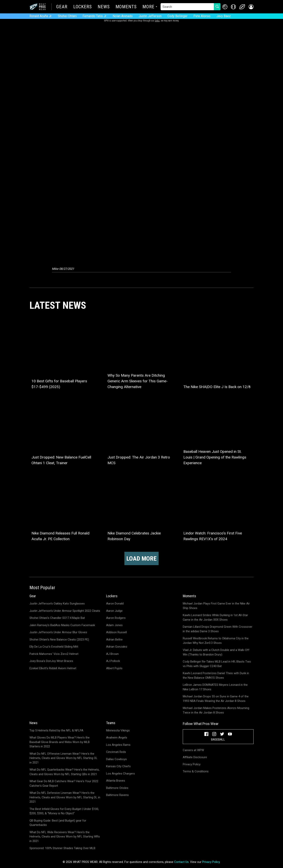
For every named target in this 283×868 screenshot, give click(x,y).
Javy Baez (224, 16)
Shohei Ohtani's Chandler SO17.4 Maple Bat (57, 618)
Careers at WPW (193, 750)
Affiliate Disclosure (195, 757)
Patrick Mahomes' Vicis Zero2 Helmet (54, 654)
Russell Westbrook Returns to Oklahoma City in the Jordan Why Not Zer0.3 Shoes (216, 641)
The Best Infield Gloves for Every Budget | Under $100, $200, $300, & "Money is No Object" (64, 811)
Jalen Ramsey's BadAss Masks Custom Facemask (62, 625)
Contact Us (181, 862)
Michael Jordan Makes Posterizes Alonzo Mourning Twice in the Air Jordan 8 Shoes (216, 710)
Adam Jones (114, 625)
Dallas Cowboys (116, 759)
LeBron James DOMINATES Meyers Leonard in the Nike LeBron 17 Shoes (215, 687)
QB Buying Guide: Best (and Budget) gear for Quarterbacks (58, 823)
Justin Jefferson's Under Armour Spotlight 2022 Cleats (65, 611)
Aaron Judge (114, 611)
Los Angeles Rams (118, 745)
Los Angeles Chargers (120, 774)
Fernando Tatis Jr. (95, 16)
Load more (141, 558)
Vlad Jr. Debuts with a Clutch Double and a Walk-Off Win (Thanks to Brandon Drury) (216, 652)
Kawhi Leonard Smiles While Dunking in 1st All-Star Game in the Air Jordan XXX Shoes (215, 617)
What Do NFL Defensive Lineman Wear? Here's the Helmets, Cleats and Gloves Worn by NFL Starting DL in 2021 (65, 797)
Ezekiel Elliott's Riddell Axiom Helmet (53, 668)
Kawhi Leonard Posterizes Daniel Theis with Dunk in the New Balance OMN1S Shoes (216, 675)
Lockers (83, 7)
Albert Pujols (114, 668)
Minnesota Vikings (118, 730)
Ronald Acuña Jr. (41, 16)
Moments (126, 7)
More (148, 7)
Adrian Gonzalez (117, 647)
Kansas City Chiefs (118, 766)
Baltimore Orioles (117, 788)
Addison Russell (116, 632)
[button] (251, 7)
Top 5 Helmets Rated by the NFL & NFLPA (56, 730)
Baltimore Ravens (117, 795)
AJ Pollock (113, 661)
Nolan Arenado (123, 16)
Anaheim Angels (117, 738)
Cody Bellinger (177, 16)
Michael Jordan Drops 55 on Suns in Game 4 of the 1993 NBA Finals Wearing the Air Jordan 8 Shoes (216, 699)
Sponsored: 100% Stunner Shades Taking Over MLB (62, 848)
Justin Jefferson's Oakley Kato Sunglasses (57, 604)
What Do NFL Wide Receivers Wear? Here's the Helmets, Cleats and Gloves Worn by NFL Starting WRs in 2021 (65, 837)
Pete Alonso (202, 16)
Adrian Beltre (114, 640)
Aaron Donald (115, 604)
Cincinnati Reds (116, 752)
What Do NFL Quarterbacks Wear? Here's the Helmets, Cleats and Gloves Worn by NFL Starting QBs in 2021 (64, 772)
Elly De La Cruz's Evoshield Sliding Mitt (54, 647)
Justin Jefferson (150, 16)
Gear (62, 7)
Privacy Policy (192, 764)
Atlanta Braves (116, 781)
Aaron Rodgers (116, 618)
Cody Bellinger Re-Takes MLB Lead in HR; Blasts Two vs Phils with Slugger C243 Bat (217, 664)
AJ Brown (112, 654)
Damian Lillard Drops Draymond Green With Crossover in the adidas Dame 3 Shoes (218, 629)
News (104, 7)
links (157, 21)
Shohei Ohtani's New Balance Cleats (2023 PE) (59, 640)
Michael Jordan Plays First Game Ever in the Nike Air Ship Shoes (216, 606)
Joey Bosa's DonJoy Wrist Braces (51, 661)
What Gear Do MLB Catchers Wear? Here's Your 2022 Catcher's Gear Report (64, 783)
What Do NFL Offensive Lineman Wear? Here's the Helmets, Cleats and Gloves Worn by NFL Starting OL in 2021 (63, 758)
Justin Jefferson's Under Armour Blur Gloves (58, 632)
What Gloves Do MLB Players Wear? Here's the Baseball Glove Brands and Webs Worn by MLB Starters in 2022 (60, 742)
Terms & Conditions (196, 771)
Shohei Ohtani (67, 16)
